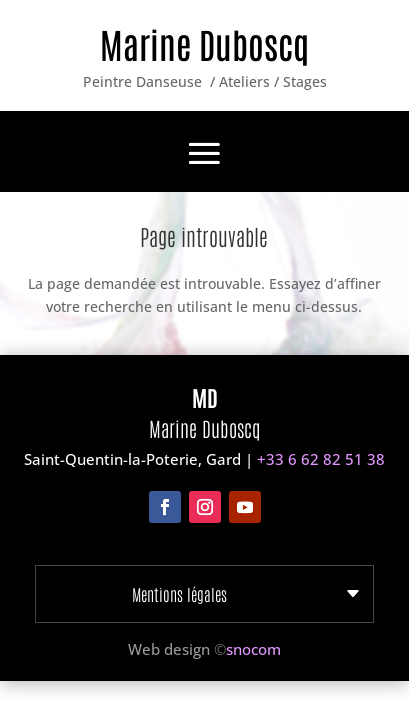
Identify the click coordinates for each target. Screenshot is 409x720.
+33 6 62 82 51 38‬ (321, 459)
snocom (253, 649)
